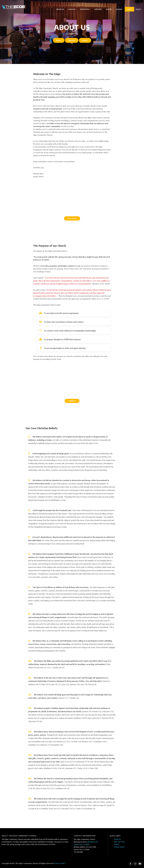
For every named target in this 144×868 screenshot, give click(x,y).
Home (68, 34)
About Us (60, 9)
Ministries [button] (86, 9)
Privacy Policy (60, 863)
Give (130, 9)
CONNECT (72, 401)
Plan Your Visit (119, 842)
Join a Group (72, 218)
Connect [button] (72, 9)
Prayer (120, 9)
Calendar (98, 9)
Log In (138, 9)
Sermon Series (119, 847)
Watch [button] (109, 9)
